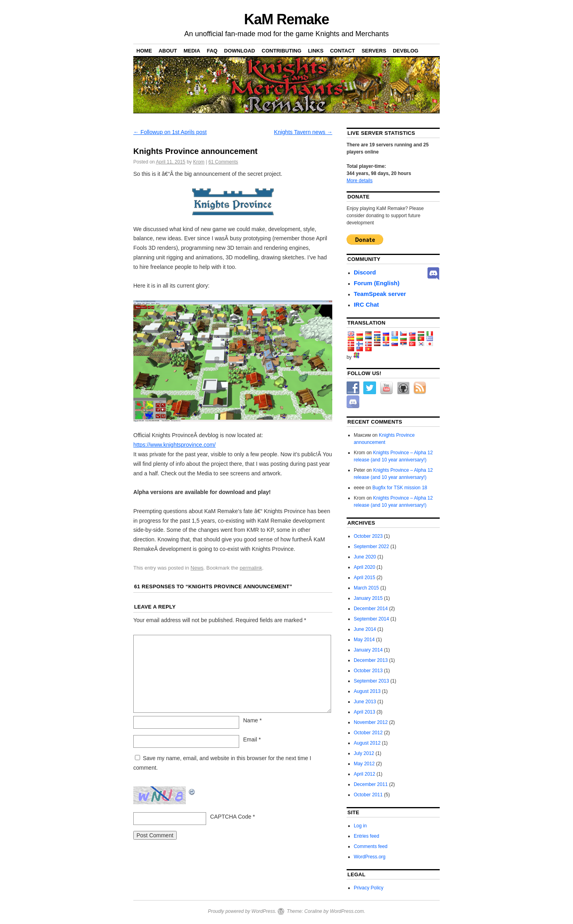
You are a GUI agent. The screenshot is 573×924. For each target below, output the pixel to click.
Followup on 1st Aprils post (170, 132)
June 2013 (365, 702)
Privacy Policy (369, 888)
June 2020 (365, 557)
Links (316, 51)
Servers (374, 51)
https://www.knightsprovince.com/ (174, 445)
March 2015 (366, 588)
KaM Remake (286, 19)
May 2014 (364, 640)
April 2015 (364, 578)
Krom (199, 162)
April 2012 (364, 774)
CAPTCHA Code (231, 817)
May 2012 (364, 764)
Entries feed (366, 836)
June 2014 (365, 629)
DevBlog (405, 51)
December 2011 (371, 784)
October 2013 (368, 671)
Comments (223, 162)
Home (144, 51)
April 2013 (364, 712)
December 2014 (371, 609)
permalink (251, 568)
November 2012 (371, 722)
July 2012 (364, 753)
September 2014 (371, 619)
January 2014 (368, 650)
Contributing (282, 51)
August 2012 (367, 743)
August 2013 (367, 691)
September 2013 (371, 681)
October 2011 (368, 795)
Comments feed (371, 846)
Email (252, 739)
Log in (360, 826)
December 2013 (371, 660)
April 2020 (364, 567)
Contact (342, 51)
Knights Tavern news (303, 132)
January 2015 (368, 598)
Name (252, 720)
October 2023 (368, 536)
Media (192, 51)
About (168, 51)
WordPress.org (370, 857)
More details (360, 181)
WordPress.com (347, 911)
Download (240, 51)
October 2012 (368, 733)
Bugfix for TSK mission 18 (400, 488)
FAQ (212, 51)
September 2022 (371, 547)
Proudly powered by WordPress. (242, 911)
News (197, 568)
